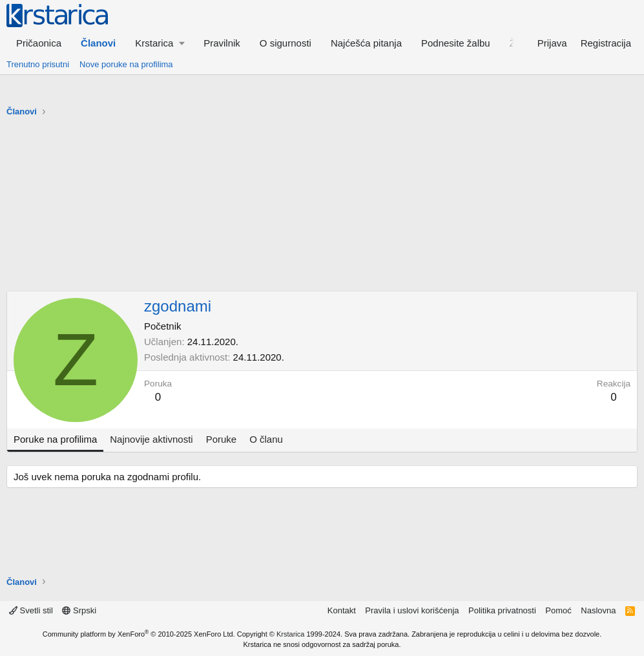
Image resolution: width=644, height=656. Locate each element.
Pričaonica (39, 43)
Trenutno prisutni (38, 64)
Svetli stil (31, 610)
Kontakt (342, 610)
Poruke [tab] (222, 439)
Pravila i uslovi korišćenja (412, 610)
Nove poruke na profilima (126, 64)
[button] (160, 43)
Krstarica (290, 634)
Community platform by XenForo (139, 634)
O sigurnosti (286, 43)
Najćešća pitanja (366, 43)
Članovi (98, 43)
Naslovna (598, 610)
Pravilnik (222, 43)
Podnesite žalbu (456, 43)
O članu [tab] (266, 439)
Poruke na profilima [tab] (55, 439)
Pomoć (558, 610)
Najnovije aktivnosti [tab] (151, 439)
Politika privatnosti (502, 610)
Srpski (79, 610)
